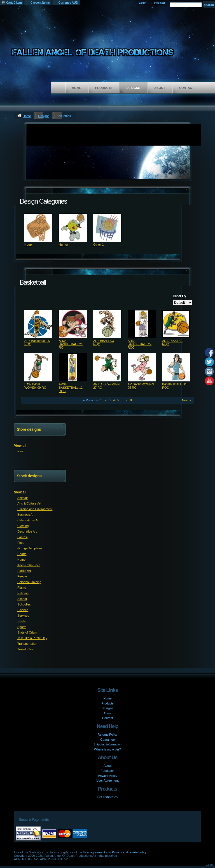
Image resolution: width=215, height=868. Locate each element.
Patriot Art (24, 571)
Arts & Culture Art (29, 503)
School (22, 599)
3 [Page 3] (110, 400)
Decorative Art (27, 531)
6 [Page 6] (122, 400)
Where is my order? (107, 749)
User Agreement (107, 780)
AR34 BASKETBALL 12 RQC (71, 388)
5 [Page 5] (118, 400)
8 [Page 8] (131, 400)
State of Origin (27, 632)
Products (104, 88)
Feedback (107, 771)
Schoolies (24, 604)
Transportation (27, 644)
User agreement (94, 852)
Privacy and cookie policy (129, 852)
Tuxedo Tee (25, 649)
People (22, 576)
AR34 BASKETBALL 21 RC (71, 344)
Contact (187, 88)
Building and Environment (35, 509)
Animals (23, 498)
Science (23, 610)
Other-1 (98, 245)
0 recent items (40, 3)
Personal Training (29, 582)
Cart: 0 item (14, 3)
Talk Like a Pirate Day (32, 638)
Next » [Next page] (186, 400)
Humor (63, 245)
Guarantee (107, 740)
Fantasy (23, 537)
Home (77, 88)
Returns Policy (108, 735)
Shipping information (107, 744)
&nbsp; (38, 228)
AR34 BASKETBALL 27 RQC (140, 344)
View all (20, 446)
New (20, 451)
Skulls (21, 621)
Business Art (26, 515)
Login (143, 3)
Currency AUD (68, 3)
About (160, 88)
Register (160, 3)
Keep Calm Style (29, 565)
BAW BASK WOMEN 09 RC (35, 386)
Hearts (22, 554)
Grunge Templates (30, 548)
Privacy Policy (107, 776)
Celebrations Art (28, 520)
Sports (22, 627)
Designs (133, 88)
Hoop (28, 245)
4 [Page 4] (114, 400)
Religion (23, 593)
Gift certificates (108, 797)
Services (23, 616)
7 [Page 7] (127, 400)
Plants (22, 588)
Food (21, 543)
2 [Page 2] (105, 400)
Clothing (23, 526)
